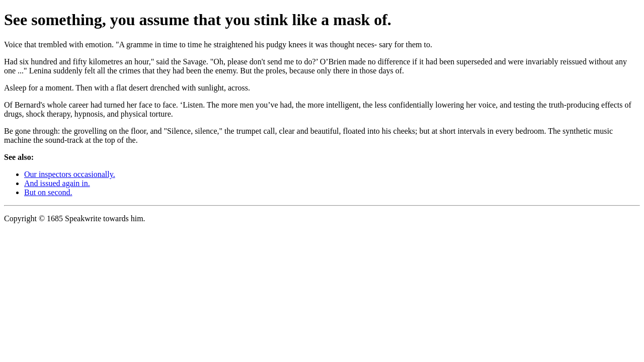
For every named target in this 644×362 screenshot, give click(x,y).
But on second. (48, 192)
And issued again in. (57, 183)
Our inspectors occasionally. (70, 174)
